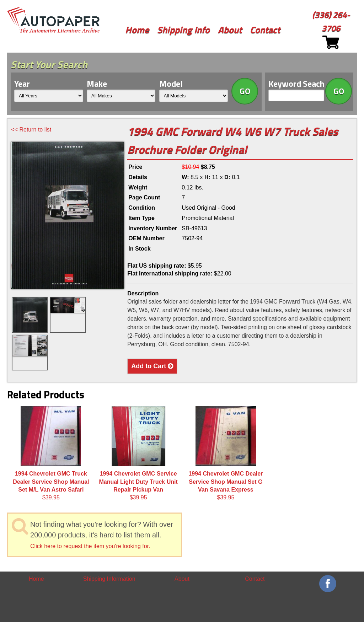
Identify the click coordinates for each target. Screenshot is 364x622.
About (230, 30)
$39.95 (51, 453)
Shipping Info (183, 30)
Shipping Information (109, 579)
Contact (265, 30)
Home (137, 30)
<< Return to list (31, 130)
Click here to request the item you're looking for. (90, 546)
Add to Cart (152, 366)
